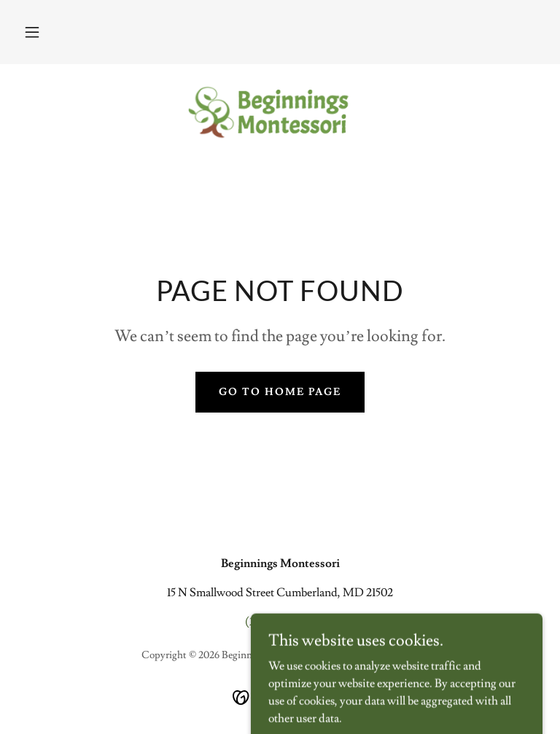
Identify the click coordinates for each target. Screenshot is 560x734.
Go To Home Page (280, 392)
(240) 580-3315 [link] (280, 622)
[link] (280, 111)
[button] (32, 32)
